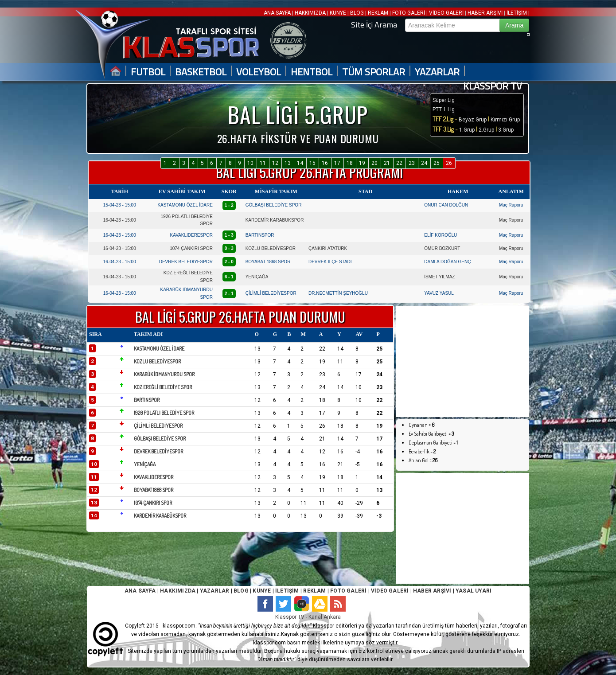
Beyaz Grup (473, 120)
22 (399, 163)
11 (263, 163)
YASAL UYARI (474, 591)
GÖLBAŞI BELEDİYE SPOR (274, 205)
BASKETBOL (201, 72)
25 (437, 163)
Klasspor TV (290, 617)
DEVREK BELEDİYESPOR (186, 262)
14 (300, 163)
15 (312, 163)
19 (362, 163)
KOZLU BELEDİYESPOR (271, 248)
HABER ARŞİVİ (485, 13)
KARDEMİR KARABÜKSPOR (275, 220)
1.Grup (468, 130)
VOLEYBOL (259, 72)
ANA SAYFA (278, 13)
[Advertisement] (463, 362)
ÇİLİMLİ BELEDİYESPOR (271, 293)
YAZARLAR (437, 72)
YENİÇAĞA (257, 277)
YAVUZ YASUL (439, 293)
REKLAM (378, 13)
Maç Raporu (511, 205)
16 (325, 163)
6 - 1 (229, 277)
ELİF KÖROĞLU (441, 235)
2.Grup (486, 130)
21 (387, 163)
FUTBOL (148, 72)
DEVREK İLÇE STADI (330, 262)
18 (350, 163)
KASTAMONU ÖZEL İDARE (185, 205)
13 (288, 163)
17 (337, 163)
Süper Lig (444, 100)
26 (449, 163)
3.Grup (506, 130)
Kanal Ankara (325, 617)
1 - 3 (229, 235)
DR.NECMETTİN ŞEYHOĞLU (338, 293)
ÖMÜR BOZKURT (442, 248)
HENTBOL (312, 72)
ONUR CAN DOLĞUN (446, 205)
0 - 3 (229, 248)
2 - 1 (229, 294)
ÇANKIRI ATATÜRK (328, 248)
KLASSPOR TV (493, 86)
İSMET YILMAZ (439, 277)
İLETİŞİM (517, 13)
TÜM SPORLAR (374, 72)
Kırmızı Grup (505, 120)
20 (374, 163)
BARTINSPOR (260, 235)
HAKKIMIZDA (310, 13)
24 (424, 163)
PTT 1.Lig (444, 109)
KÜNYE (338, 13)
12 (275, 163)
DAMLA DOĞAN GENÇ (447, 262)
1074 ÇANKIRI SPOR (191, 248)
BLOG (357, 13)
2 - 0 (229, 262)
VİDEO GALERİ (446, 13)
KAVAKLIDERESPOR (191, 235)
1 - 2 (229, 205)
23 (412, 163)
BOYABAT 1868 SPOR (268, 262)
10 (250, 163)
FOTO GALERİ (409, 13)
